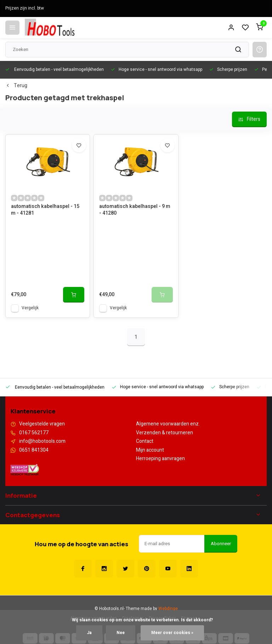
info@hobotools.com (42, 441)
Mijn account (150, 450)
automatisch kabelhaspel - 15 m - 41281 (45, 210)
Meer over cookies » (172, 633)
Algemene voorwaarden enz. (168, 424)
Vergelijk (30, 308)
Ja (89, 633)
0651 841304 (34, 450)
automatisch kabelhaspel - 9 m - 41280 (135, 210)
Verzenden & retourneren (165, 433)
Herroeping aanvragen (160, 459)
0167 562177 (34, 433)
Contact (145, 441)
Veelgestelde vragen (42, 424)
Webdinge (168, 609)
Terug (16, 86)
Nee (121, 633)
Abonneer (221, 544)
